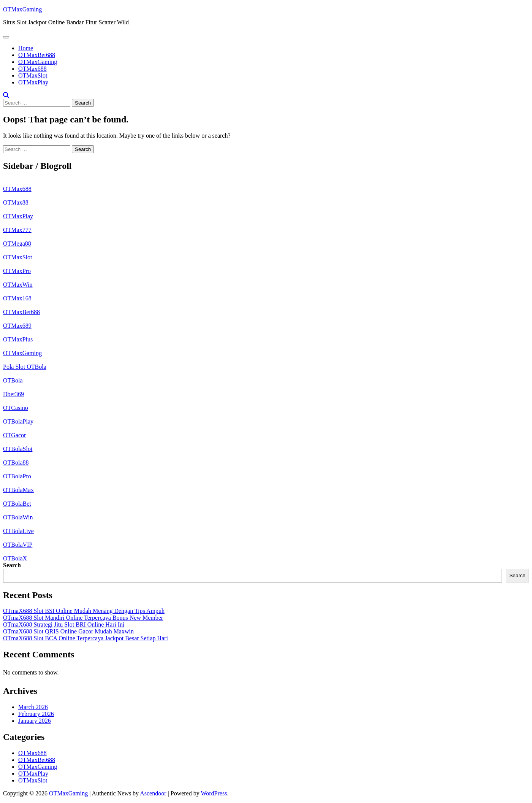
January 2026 (35, 721)
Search (12, 565)
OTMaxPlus (18, 339)
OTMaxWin (18, 285)
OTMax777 (17, 230)
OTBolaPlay (18, 421)
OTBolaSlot (18, 449)
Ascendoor (153, 793)
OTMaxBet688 (37, 55)
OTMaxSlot (33, 75)
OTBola (13, 380)
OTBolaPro (17, 476)
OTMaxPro (17, 271)
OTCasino (16, 408)
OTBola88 (16, 463)
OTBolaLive (18, 531)
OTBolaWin (18, 517)
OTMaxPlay (33, 82)
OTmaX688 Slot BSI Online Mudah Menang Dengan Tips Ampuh (84, 611)
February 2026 (36, 714)
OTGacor (14, 435)
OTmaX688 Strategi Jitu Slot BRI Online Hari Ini (64, 624)
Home (26, 48)
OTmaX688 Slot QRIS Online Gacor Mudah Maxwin (68, 631)
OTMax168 (17, 298)
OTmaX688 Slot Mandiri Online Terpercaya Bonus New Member (83, 618)
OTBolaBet (17, 504)
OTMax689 (17, 326)
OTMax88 (16, 202)
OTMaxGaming (22, 9)
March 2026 (33, 707)
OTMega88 (17, 244)
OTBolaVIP (18, 545)
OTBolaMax (18, 490)
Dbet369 (13, 394)
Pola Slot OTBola (25, 367)
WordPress (214, 793)
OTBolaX (15, 558)
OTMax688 (32, 69)
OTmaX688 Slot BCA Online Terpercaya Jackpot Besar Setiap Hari (85, 638)
